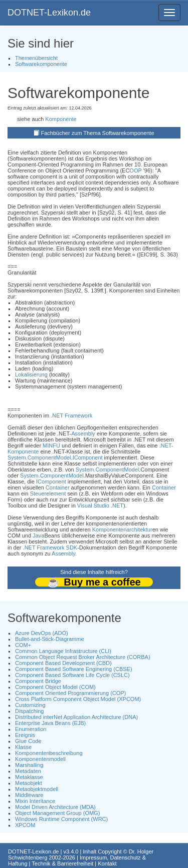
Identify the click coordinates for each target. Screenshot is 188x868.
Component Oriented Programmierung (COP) (70, 693)
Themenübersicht (36, 58)
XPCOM (25, 825)
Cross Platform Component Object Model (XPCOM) (78, 699)
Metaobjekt (29, 783)
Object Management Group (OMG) (57, 813)
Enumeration (31, 729)
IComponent (88, 457)
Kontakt (107, 863)
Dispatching (29, 711)
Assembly (83, 433)
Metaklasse (29, 777)
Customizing (30, 705)
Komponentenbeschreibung (49, 753)
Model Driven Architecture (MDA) (55, 807)
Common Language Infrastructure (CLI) (63, 651)
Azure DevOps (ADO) (42, 633)
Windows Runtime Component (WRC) (61, 819)
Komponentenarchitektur (122, 529)
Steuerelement (48, 493)
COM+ (23, 645)
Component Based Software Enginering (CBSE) (74, 669)
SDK (72, 547)
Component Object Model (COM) (55, 687)
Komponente (61, 119)
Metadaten (28, 771)
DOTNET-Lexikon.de (49, 12)
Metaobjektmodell (37, 789)
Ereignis (25, 735)
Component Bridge (38, 681)
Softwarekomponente (41, 64)
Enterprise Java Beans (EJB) (50, 723)
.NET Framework (71, 415)
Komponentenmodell (40, 759)
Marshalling (29, 765)
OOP (135, 170)
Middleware (29, 795)
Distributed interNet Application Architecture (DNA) (76, 717)
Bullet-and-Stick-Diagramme (50, 639)
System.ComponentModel (39, 457)
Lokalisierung (31, 374)
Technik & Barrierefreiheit (62, 863)
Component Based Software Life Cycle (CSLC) (72, 675)
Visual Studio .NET (100, 505)
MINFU (51, 445)
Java (38, 535)
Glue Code (28, 741)
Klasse (23, 747)
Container (58, 487)
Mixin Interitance (35, 801)
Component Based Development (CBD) (63, 663)
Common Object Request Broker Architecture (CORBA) (83, 657)
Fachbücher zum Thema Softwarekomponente (98, 133)
